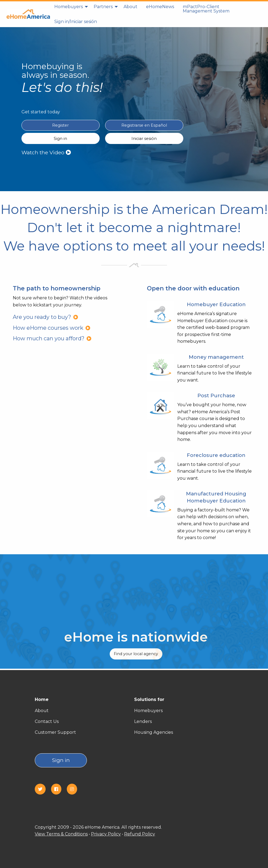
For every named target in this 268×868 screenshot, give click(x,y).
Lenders (143, 721)
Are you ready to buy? (45, 317)
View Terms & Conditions (61, 834)
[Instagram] (74, 789)
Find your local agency (136, 654)
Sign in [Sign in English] (60, 139)
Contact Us (47, 721)
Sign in (61, 760)
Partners (103, 7)
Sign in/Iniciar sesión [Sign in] (76, 22)
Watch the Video (46, 152)
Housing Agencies (154, 732)
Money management (216, 357)
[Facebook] (58, 789)
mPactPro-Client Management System (206, 9)
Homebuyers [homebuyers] (69, 7)
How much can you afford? (52, 338)
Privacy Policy (106, 834)
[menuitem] (70, 9)
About (130, 7)
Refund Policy (140, 834)
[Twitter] (42, 789)
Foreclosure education (216, 455)
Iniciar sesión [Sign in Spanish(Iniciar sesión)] (144, 139)
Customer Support (55, 732)
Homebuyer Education (216, 304)
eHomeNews (160, 7)
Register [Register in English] (60, 125)
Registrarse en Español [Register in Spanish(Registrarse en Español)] (144, 125)
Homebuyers (148, 711)
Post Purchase (216, 395)
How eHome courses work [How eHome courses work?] (52, 328)
